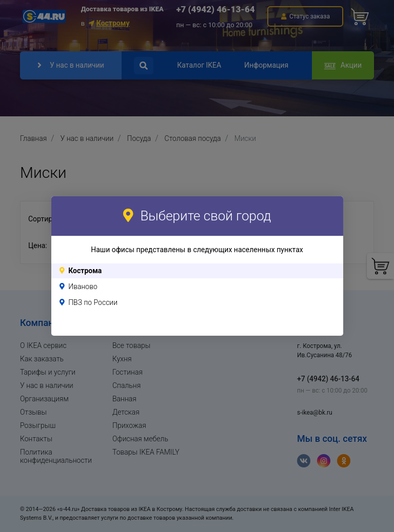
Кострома (85, 271)
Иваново (83, 287)
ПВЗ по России (93, 302)
